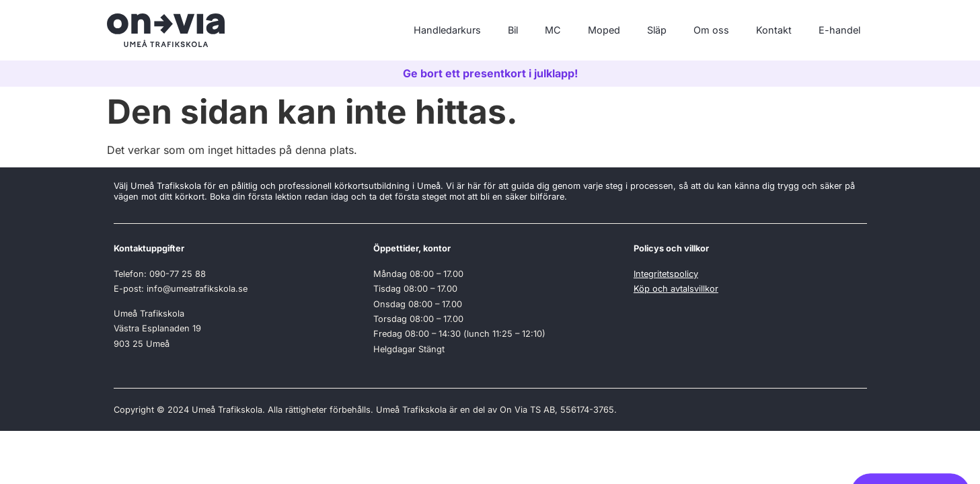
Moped (604, 30)
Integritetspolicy (666, 274)
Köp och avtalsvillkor (676, 289)
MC (553, 30)
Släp (657, 30)
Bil (513, 30)
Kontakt (774, 30)
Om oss (711, 30)
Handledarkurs (447, 30)
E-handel (839, 30)
